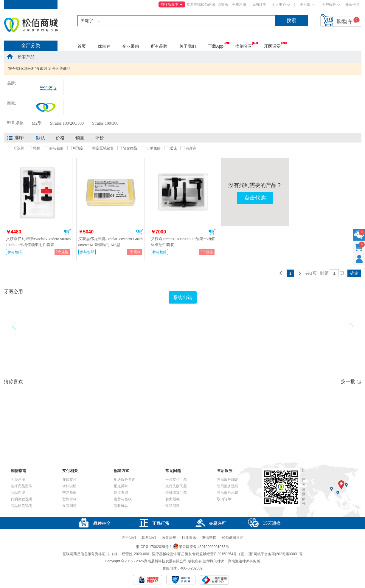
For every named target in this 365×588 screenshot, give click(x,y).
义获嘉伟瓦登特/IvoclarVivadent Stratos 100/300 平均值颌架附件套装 (38, 242)
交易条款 (69, 493)
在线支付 (69, 479)
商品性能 (18, 493)
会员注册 (18, 479)
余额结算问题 (176, 493)
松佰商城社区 (233, 538)
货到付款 (69, 499)
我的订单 (259, 4)
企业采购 (131, 46)
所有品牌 (159, 46)
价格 (60, 138)
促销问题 (173, 506)
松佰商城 (31, 25)
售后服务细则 (228, 479)
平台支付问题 (176, 479)
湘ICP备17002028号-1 (154, 547)
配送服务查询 (125, 479)
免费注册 (239, 4)
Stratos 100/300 (105, 123)
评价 (100, 138)
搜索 (291, 20)
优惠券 (104, 46)
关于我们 (188, 46)
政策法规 (169, 538)
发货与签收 (123, 499)
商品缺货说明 (21, 506)
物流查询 (121, 493)
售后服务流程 (228, 486)
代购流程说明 (21, 499)
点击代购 (255, 198)
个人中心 (279, 4)
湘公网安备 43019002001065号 (201, 547)
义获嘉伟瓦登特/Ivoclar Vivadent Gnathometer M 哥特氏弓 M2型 (111, 242)
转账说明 (69, 486)
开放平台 (352, 4)
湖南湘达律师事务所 (244, 561)
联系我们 (149, 538)
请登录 (223, 4)
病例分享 (244, 46)
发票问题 (69, 506)
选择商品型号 (21, 486)
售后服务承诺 (228, 493)
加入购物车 (67, 232)
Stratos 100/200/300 (67, 123)
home (10, 56)
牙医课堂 (272, 46)
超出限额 (173, 499)
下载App (216, 46)
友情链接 (209, 538)
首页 (82, 46)
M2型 (37, 123)
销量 (80, 138)
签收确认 (121, 506)
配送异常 (121, 486)
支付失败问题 (176, 486)
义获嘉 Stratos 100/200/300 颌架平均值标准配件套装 (183, 242)
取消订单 (224, 499)
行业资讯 (189, 538)
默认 (41, 138)
